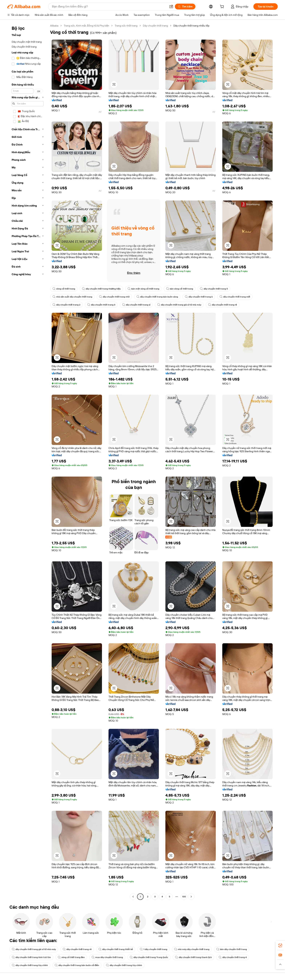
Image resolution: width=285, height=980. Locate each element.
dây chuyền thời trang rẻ (222, 305)
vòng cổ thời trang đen (71, 957)
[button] (171, 7)
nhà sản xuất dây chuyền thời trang (72, 297)
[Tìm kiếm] (185, 7)
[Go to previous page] (133, 897)
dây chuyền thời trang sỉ (136, 305)
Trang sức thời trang (126, 26)
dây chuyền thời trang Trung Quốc (149, 957)
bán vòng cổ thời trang (180, 289)
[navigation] (28, 462)
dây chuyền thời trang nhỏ (114, 297)
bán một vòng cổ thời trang (143, 289)
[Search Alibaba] (109, 7)
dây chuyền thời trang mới (235, 297)
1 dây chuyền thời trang (153, 949)
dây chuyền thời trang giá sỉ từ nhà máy (179, 305)
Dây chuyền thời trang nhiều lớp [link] (191, 26)
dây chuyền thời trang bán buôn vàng (157, 297)
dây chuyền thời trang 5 (214, 289)
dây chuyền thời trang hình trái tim (31, 957)
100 (184, 897)
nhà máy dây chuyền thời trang (192, 949)
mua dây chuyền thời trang (107, 957)
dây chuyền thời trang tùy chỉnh (30, 965)
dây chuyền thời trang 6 (199, 297)
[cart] (223, 7)
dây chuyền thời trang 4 (233, 957)
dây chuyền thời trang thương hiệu (101, 289)
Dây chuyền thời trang (155, 26)
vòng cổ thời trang (64, 289)
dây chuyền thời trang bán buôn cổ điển (77, 965)
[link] (280, 945)
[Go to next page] (191, 897)
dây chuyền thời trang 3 (101, 305)
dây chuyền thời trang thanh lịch (193, 957)
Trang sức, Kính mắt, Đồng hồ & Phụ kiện (87, 26)
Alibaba (54, 26)
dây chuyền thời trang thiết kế (116, 949)
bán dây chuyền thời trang (231, 949)
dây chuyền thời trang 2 (66, 305)
